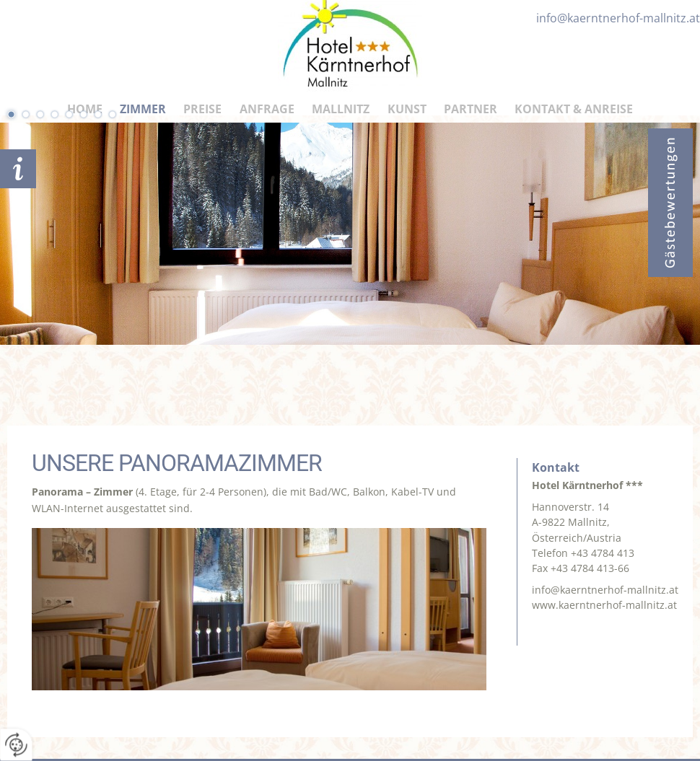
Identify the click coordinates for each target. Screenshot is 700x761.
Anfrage (267, 109)
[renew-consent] (16, 745)
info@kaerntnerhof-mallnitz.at (605, 590)
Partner (471, 109)
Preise (202, 109)
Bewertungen (670, 203)
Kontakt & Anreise (574, 109)
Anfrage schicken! (18, 169)
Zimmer (143, 109)
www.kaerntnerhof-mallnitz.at (604, 605)
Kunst (407, 109)
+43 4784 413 (603, 553)
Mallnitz (341, 109)
